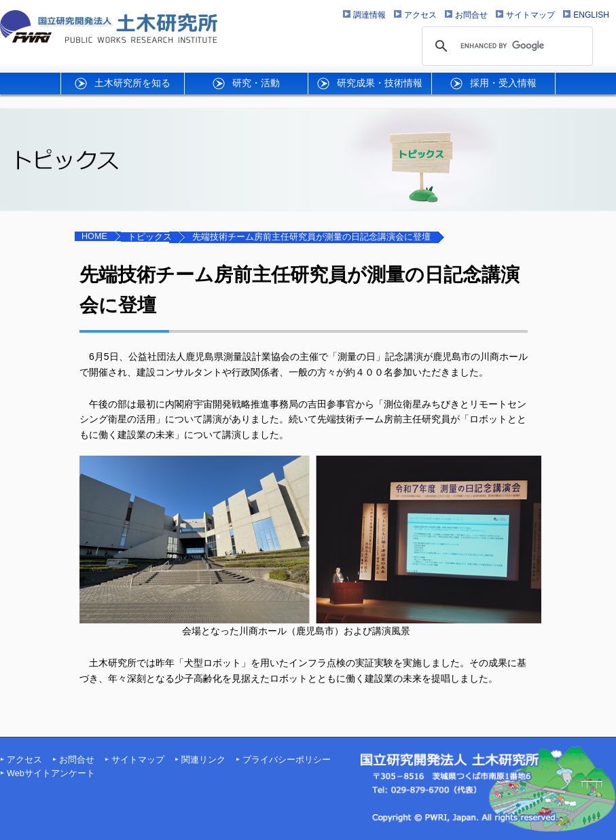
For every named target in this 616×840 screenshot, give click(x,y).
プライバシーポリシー (287, 760)
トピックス (150, 237)
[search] (505, 46)
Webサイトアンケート (51, 773)
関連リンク (203, 760)
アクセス (24, 760)
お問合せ (77, 760)
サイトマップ (138, 760)
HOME (94, 236)
